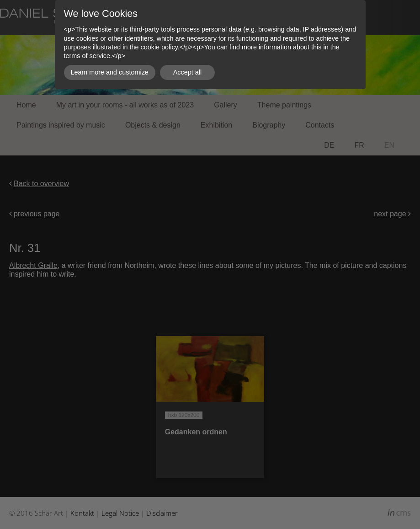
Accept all (187, 72)
